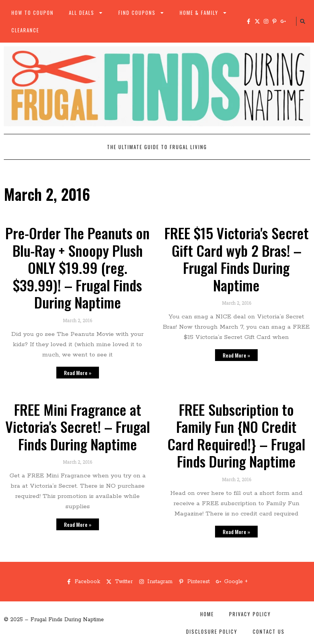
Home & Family (203, 13)
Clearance (25, 30)
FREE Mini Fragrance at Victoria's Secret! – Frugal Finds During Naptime (78, 427)
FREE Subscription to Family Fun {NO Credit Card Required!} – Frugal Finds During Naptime (236, 435)
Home (207, 614)
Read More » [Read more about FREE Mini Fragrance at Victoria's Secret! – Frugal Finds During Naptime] (78, 524)
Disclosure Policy (212, 631)
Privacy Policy (250, 614)
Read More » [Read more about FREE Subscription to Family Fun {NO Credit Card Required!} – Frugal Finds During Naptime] (236, 532)
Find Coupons (141, 13)
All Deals (86, 13)
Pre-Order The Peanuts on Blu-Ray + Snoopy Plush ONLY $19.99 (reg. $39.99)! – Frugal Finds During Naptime (77, 267)
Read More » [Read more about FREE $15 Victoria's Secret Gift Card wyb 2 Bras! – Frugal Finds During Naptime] (236, 355)
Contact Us (269, 631)
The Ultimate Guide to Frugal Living (157, 147)
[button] (303, 21)
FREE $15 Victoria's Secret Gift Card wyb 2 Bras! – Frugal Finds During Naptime (237, 259)
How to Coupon (33, 13)
